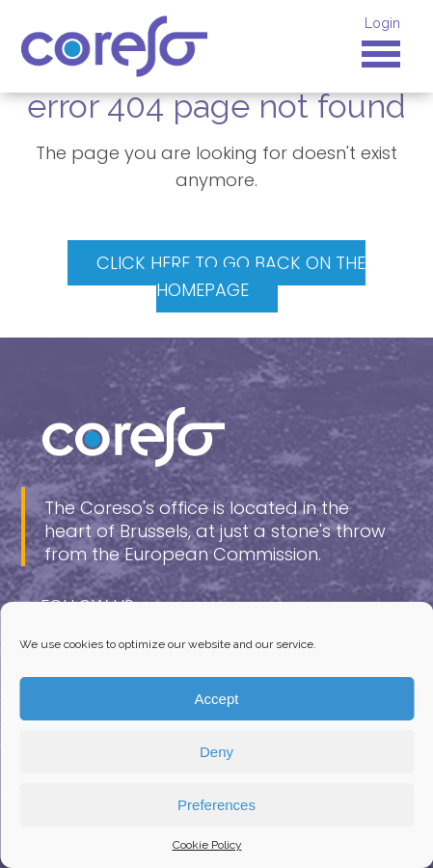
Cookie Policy (207, 845)
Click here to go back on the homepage (231, 276)
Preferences (216, 805)
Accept (217, 699)
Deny (216, 752)
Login (382, 23)
